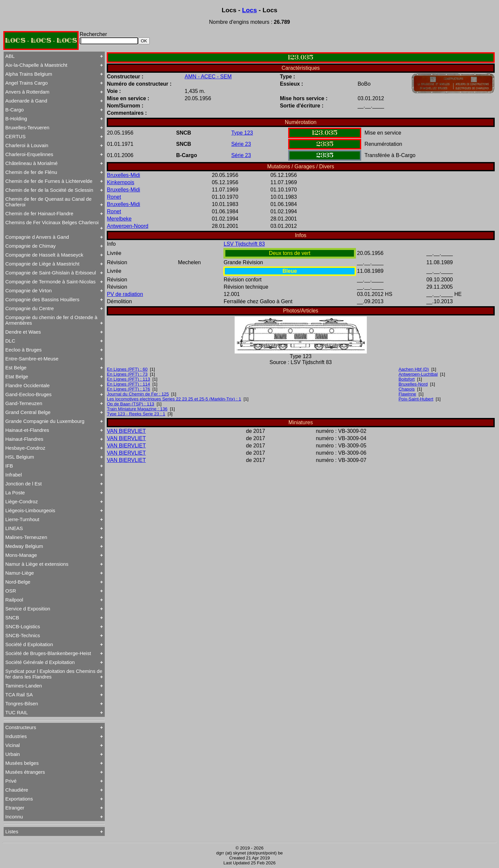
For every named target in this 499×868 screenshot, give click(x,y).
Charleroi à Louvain (27, 145)
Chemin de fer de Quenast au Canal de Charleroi (48, 202)
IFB (9, 466)
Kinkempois (121, 182)
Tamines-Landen (24, 686)
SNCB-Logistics (23, 626)
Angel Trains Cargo (26, 83)
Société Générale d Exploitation (40, 662)
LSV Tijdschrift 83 (244, 244)
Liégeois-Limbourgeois (30, 510)
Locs (250, 10)
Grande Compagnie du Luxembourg (45, 421)
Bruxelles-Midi (124, 175)
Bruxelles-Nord (413, 384)
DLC (10, 341)
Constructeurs (21, 727)
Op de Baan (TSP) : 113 (131, 404)
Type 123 (242, 133)
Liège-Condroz (21, 501)
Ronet (114, 197)
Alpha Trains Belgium (29, 74)
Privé (11, 781)
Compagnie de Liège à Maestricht (42, 264)
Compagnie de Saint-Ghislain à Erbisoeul (51, 273)
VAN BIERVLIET (127, 431)
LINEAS (14, 528)
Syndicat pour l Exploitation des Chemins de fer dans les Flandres (54, 674)
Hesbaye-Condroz (25, 448)
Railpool (14, 600)
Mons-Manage (21, 555)
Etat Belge (17, 376)
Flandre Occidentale (27, 385)
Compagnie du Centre (30, 308)
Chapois (407, 389)
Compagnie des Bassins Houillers (42, 299)
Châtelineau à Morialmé (31, 163)
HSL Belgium (20, 457)
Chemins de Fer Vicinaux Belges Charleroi (52, 222)
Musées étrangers (25, 772)
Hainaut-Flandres (24, 439)
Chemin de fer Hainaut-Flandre (39, 213)
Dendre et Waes (23, 332)
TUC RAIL (17, 712)
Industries (16, 736)
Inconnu (14, 817)
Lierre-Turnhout (22, 519)
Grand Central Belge (28, 412)
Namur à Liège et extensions (37, 564)
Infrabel (14, 475)
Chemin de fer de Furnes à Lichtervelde (49, 181)
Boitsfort (407, 379)
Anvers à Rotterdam (27, 92)
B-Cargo (15, 110)
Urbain (13, 754)
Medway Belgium (24, 546)
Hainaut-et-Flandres (27, 430)
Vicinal (13, 745)
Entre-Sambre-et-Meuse (32, 359)
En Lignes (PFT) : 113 (129, 379)
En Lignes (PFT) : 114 (129, 384)
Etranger (15, 808)
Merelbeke (119, 219)
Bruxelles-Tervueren (27, 127)
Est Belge (16, 368)
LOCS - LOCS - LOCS (41, 41)
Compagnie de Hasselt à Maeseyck (44, 255)
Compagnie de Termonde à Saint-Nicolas (50, 282)
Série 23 (241, 144)
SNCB (12, 618)
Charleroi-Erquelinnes (29, 154)
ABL (10, 56)
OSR (11, 591)
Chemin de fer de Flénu (31, 172)
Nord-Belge (18, 582)
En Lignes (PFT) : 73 (127, 374)
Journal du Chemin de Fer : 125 (138, 394)
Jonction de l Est (23, 484)
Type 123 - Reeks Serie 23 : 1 (136, 414)
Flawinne (407, 394)
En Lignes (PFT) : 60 (127, 369)
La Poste (15, 493)
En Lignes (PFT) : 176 (129, 389)
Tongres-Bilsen (22, 703)
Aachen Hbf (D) (414, 369)
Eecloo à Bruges (23, 350)
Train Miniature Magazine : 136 (137, 409)
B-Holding (16, 119)
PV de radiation (125, 294)
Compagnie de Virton (29, 290)
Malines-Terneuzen (26, 537)
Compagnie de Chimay (31, 246)
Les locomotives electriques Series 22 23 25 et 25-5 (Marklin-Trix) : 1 (174, 399)
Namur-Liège (20, 573)
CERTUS (15, 136)
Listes (12, 831)
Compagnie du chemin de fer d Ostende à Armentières (51, 320)
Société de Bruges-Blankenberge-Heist (48, 653)
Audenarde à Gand (26, 101)
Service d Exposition (28, 609)
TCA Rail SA (19, 695)
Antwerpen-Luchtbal (418, 374)
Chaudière (17, 790)
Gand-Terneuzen (24, 403)
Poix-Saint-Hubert (416, 399)
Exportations (19, 799)
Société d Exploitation (29, 644)
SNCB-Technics (23, 635)
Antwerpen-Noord (128, 226)
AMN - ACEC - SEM (208, 77)
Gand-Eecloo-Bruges (28, 394)
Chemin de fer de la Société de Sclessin (49, 190)
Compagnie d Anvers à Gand (37, 237)
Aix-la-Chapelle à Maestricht (36, 65)
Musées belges (22, 763)
